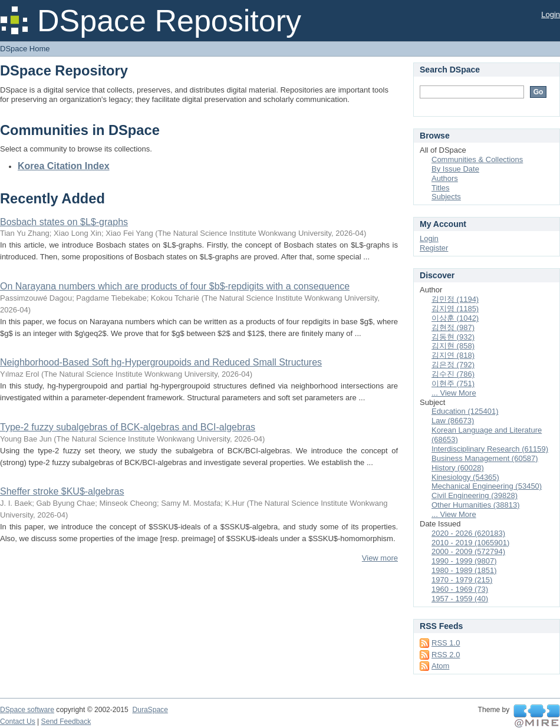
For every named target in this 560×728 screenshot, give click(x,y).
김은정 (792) (453, 365)
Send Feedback (66, 722)
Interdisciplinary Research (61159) (490, 449)
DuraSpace (150, 710)
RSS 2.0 (446, 655)
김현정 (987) (453, 327)
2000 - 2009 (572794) (468, 551)
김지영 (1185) (455, 309)
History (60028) (458, 468)
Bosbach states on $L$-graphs (64, 222)
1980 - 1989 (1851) (464, 570)
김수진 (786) (453, 374)
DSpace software (27, 710)
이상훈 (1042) (455, 318)
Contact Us (18, 722)
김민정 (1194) (455, 299)
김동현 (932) (453, 337)
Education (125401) (465, 411)
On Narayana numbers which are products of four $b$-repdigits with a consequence (175, 286)
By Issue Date (455, 169)
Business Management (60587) (485, 458)
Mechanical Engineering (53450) (487, 486)
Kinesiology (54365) (465, 477)
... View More (454, 393)
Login (551, 14)
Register (434, 248)
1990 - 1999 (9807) (464, 561)
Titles (441, 188)
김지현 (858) (453, 346)
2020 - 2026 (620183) (468, 533)
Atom (440, 666)
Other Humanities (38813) (476, 505)
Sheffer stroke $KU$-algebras (62, 491)
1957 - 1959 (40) (460, 599)
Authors (445, 178)
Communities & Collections (477, 159)
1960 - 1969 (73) (460, 589)
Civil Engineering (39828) (475, 495)
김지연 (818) (453, 355)
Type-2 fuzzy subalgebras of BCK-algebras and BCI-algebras (128, 427)
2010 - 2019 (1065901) (470, 543)
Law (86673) (453, 421)
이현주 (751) (453, 383)
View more (380, 558)
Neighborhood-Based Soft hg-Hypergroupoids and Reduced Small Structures (161, 362)
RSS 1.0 (446, 643)
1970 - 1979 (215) (462, 580)
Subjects (446, 197)
